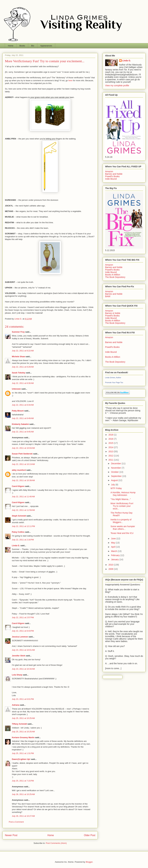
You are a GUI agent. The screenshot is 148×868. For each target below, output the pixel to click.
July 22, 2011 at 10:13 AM (23, 464)
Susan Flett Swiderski (22, 454)
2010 (111, 565)
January (115, 559)
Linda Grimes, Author (113, 378)
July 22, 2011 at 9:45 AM (23, 432)
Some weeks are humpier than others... (123, 528)
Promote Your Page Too (114, 382)
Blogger (89, 862)
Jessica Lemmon (20, 637)
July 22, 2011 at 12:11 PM (23, 526)
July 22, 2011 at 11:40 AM (23, 497)
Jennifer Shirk (19, 656)
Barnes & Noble (113, 313)
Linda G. (16, 546)
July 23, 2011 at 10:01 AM (23, 650)
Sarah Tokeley (19, 373)
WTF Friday (116, 488)
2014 (111, 447)
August (115, 480)
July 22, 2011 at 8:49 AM (23, 418)
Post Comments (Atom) (56, 843)
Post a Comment (16, 822)
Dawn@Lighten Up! (21, 759)
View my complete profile (117, 85)
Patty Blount (18, 411)
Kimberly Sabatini (20, 424)
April (113, 547)
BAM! (108, 296)
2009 (111, 569)
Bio (33, 46)
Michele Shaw (18, 357)
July (113, 485)
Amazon (109, 171)
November (116, 468)
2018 (111, 435)
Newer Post (11, 835)
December (116, 463)
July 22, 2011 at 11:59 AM (23, 510)
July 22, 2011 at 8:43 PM (23, 631)
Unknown (16, 389)
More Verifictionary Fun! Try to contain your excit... (122, 506)
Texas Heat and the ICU (122, 533)
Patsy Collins (18, 532)
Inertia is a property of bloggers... (121, 521)
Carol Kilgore (18, 486)
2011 (111, 460)
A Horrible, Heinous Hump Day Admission (123, 494)
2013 (111, 451)
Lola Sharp (17, 675)
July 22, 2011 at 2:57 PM (23, 617)
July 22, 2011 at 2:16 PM (23, 540)
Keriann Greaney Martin (23, 737)
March (114, 551)
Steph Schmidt (19, 516)
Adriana (16, 705)
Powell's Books (112, 176)
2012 (111, 456)
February (116, 555)
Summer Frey (18, 332)
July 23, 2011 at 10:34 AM (23, 669)
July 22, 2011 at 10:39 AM (23, 480)
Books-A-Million (113, 275)
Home (11, 46)
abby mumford (19, 470)
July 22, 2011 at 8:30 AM (23, 383)
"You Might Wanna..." (121, 499)
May (113, 543)
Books (22, 46)
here (71, 80)
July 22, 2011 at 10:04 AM (23, 448)
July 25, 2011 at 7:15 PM (23, 781)
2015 (111, 443)
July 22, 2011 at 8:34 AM (23, 405)
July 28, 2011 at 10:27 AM (23, 816)
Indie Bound (111, 179)
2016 (111, 439)
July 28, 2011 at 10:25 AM (23, 794)
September (117, 476)
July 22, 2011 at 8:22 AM (23, 351)
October (115, 472)
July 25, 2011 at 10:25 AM (23, 718)
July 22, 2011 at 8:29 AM (23, 367)
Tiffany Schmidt (19, 724)
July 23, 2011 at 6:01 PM (23, 699)
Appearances (46, 46)
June (114, 539)
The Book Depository (115, 277)
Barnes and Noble (114, 174)
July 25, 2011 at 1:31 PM (23, 753)
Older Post (90, 835)
